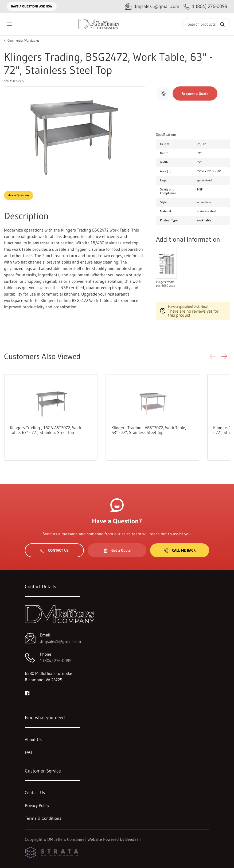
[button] (224, 356)
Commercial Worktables (23, 41)
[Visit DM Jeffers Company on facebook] (27, 692)
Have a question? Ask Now (32, 6)
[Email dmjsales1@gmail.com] (152, 7)
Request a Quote (195, 94)
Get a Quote (117, 550)
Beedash (133, 839)
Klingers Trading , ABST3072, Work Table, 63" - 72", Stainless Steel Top (149, 430)
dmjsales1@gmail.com (61, 641)
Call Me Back (180, 550)
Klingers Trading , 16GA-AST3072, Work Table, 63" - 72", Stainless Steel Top (46, 430)
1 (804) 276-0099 (56, 660)
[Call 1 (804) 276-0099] (205, 7)
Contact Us (54, 550)
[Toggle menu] (9, 24)
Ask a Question (19, 195)
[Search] (206, 24)
